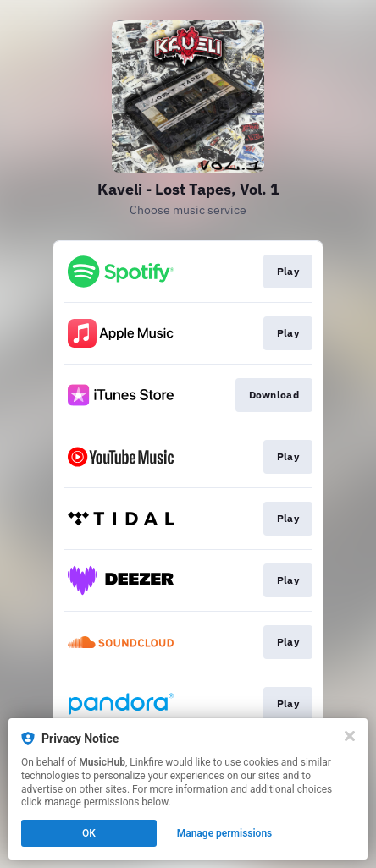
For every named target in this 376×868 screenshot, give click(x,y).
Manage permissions (225, 833)
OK (89, 833)
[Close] (350, 736)
